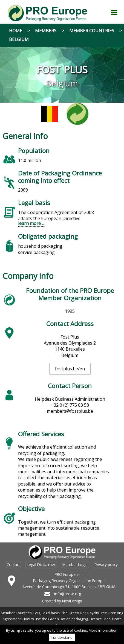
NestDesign (72, 601)
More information (103, 630)
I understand (62, 637)
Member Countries (92, 31)
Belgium (19, 39)
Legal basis (51, 613)
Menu (114, 13)
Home (16, 31)
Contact (13, 564)
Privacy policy (106, 564)
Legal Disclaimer (41, 564)
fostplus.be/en (70, 369)
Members (46, 31)
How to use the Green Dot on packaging (55, 619)
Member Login (75, 564)
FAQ (37, 613)
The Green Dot (73, 613)
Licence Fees (100, 619)
